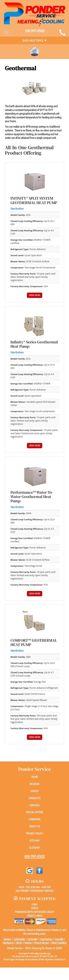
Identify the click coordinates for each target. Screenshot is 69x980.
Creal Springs (46, 939)
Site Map (35, 841)
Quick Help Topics (34, 41)
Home (35, 777)
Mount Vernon (41, 943)
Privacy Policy (34, 833)
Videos (34, 791)
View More (35, 295)
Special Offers (35, 812)
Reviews (34, 784)
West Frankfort (59, 943)
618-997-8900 (35, 856)
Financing (34, 819)
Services (34, 805)
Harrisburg (8, 943)
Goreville (59, 939)
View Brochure (17, 209)
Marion (28, 943)
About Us (34, 826)
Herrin (19, 943)
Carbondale (19, 939)
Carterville (32, 939)
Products (35, 798)
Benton (7, 939)
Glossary (34, 848)
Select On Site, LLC (43, 953)
